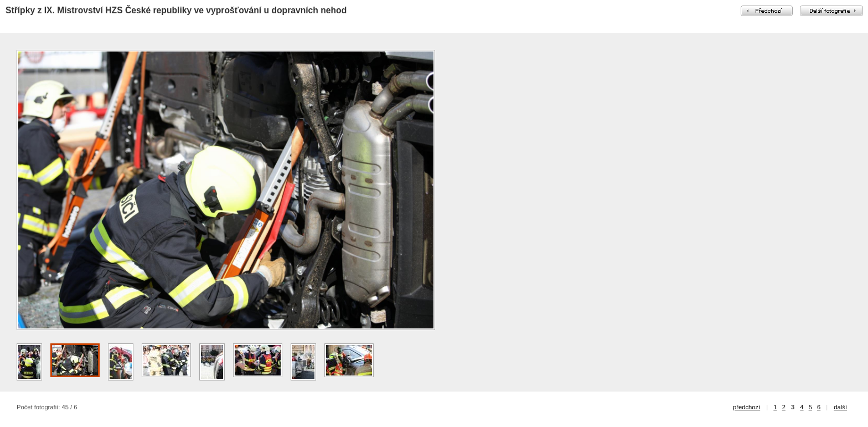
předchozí (746, 407)
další (840, 407)
